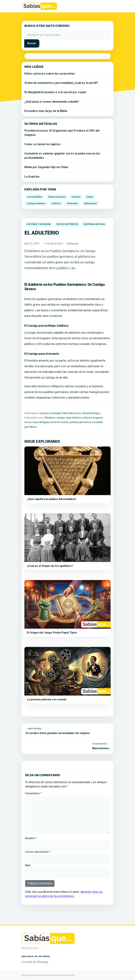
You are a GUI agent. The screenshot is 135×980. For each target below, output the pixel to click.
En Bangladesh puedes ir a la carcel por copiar (55, 92)
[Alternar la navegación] (108, 6)
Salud (90, 197)
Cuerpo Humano (36, 203)
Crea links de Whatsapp (35, 962)
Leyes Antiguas (41, 422)
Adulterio (50, 418)
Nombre (31, 838)
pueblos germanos (80, 422)
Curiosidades (34, 197)
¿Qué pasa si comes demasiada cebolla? (52, 102)
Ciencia (76, 197)
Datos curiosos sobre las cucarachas (50, 74)
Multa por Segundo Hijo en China (46, 167)
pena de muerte (60, 422)
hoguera (98, 418)
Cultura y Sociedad (39, 224)
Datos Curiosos (57, 197)
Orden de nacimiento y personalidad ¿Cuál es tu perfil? (61, 83)
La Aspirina (32, 177)
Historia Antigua (94, 224)
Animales (72, 203)
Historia (88, 418)
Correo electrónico (38, 852)
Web (28, 865)
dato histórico (74, 418)
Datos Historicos (67, 224)
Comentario (33, 793)
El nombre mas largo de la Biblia (46, 111)
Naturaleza (90, 203)
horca (28, 422)
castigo (61, 418)
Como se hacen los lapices (42, 144)
